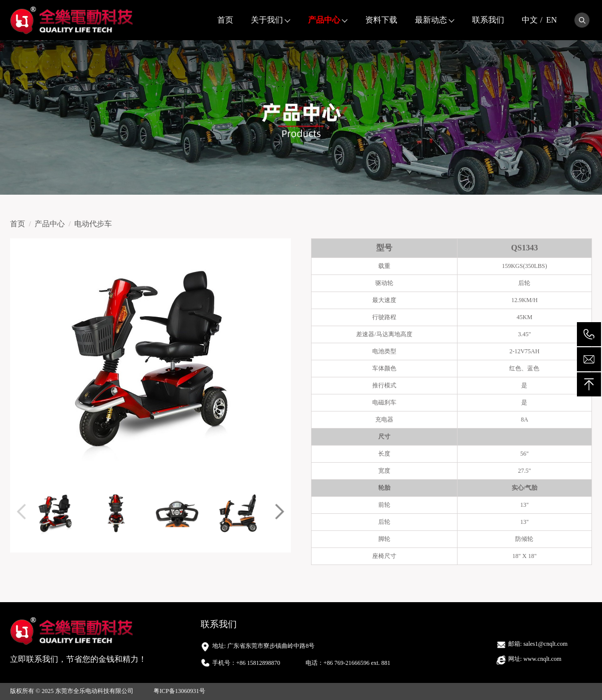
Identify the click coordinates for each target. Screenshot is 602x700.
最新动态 (431, 20)
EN (552, 20)
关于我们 (267, 20)
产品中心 (324, 20)
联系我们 (488, 20)
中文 (530, 20)
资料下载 (381, 20)
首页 (225, 20)
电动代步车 (93, 224)
